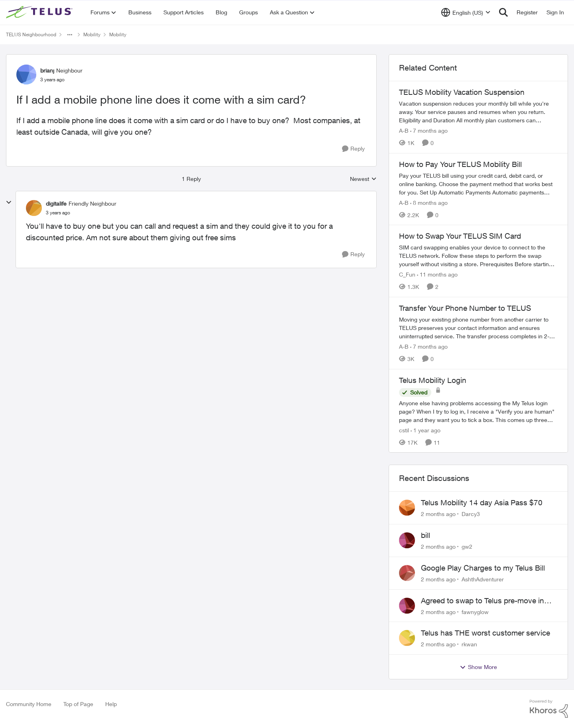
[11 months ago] (437, 274)
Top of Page (78, 704)
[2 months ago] (438, 514)
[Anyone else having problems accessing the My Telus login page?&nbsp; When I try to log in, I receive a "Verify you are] (478, 411)
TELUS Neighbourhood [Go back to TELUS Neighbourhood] (31, 34)
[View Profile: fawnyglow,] (407, 606)
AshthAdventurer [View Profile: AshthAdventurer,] (483, 579)
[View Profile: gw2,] (407, 540)
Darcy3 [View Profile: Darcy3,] (471, 514)
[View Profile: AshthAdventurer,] (407, 573)
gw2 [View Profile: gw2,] (467, 546)
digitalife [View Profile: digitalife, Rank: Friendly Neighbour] (56, 203)
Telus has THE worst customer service (486, 633)
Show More (478, 667)
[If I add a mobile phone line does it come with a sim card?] (58, 213)
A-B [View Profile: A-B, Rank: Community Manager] (404, 130)
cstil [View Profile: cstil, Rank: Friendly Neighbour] (404, 430)
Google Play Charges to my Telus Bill (483, 568)
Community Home (29, 704)
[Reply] (353, 149)
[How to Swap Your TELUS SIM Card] (478, 256)
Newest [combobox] (363, 179)
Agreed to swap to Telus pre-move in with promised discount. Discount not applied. (484, 601)
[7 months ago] (429, 130)
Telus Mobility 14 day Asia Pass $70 (482, 502)
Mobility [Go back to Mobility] (92, 34)
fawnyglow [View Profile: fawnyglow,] (475, 611)
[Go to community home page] (40, 12)
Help (111, 704)
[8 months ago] (429, 202)
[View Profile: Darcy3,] (407, 508)
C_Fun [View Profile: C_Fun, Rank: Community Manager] (407, 274)
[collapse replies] (9, 202)
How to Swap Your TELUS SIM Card (460, 236)
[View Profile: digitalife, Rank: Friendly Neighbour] (34, 208)
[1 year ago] (426, 430)
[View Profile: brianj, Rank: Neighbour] (26, 75)
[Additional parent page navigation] (70, 35)
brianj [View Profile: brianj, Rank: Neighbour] (47, 70)
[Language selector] (466, 12)
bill (426, 535)
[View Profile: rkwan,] (407, 638)
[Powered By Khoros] (549, 709)
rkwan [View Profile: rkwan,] (469, 644)
